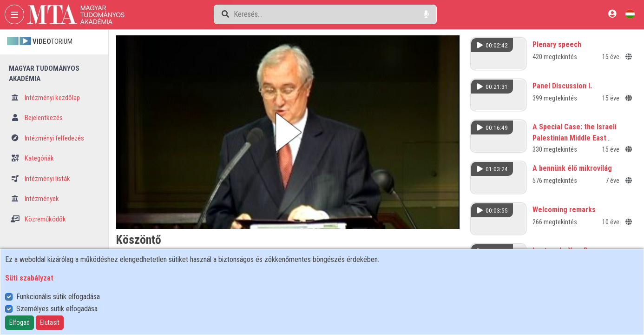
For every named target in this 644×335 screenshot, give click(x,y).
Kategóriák (32, 158)
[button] (288, 132)
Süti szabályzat (29, 278)
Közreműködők (38, 219)
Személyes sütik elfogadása (57, 309)
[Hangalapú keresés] (426, 14)
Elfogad (20, 322)
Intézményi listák (40, 179)
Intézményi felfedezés (47, 138)
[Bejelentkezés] (612, 14)
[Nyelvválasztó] (630, 14)
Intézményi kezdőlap (45, 98)
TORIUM (40, 41)
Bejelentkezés (37, 118)
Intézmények (35, 199)
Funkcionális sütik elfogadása (58, 297)
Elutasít (50, 322)
